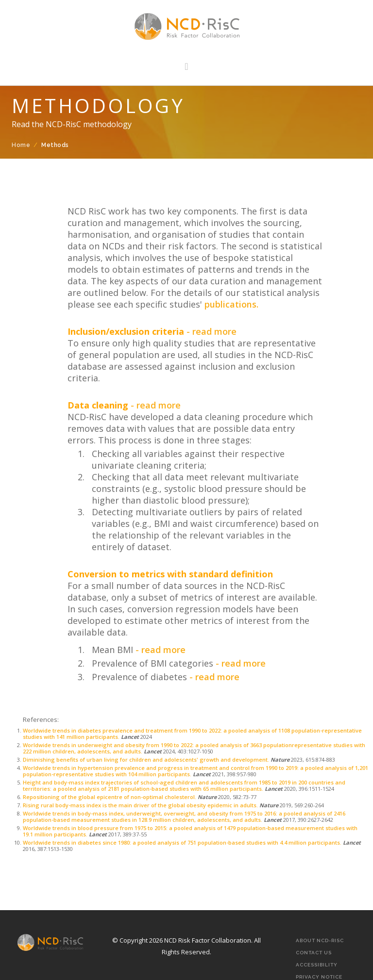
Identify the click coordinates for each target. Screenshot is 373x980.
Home (21, 145)
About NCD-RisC (320, 940)
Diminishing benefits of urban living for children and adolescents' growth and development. (147, 759)
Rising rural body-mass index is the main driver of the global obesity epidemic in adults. (140, 805)
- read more (212, 331)
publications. (230, 304)
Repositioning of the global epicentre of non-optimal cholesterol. (110, 797)
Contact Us (314, 953)
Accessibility (317, 965)
